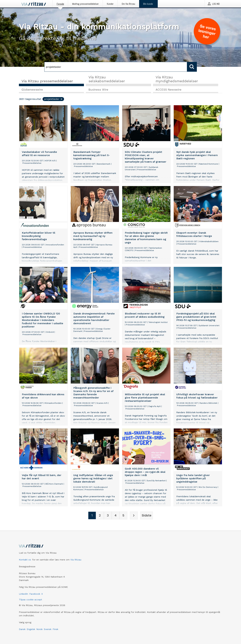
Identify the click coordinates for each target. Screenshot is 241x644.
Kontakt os (25, 560)
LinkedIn (23, 594)
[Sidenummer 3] (108, 516)
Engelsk (31, 629)
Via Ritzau (76, 560)
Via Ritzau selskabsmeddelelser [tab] (107, 79)
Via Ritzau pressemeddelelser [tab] (47, 81)
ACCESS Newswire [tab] (168, 90)
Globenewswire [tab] (32, 90)
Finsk (55, 629)
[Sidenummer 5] (123, 516)
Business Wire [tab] (98, 90)
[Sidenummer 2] (100, 516)
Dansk (22, 629)
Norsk (39, 629)
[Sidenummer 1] (92, 516)
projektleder (53, 99)
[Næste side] (134, 516)
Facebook (35, 594)
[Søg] (116, 67)
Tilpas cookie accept (30, 600)
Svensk (48, 629)
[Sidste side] (147, 516)
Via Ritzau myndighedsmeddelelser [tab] (177, 79)
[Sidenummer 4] (116, 516)
